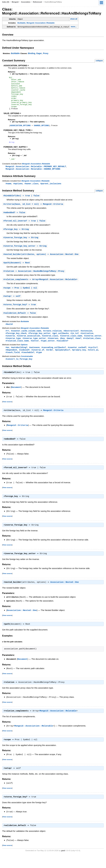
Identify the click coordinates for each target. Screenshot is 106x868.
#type (39, 364)
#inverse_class (50, 347)
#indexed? (24, 361)
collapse (99, 61)
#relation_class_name (17, 352)
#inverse (10, 347)
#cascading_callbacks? (54, 359)
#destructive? (71, 341)
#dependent (11, 361)
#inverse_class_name (71, 347)
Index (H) (6, 2)
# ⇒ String (16, 238)
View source (7, 413)
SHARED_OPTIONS (41, 132)
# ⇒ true (20, 315)
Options (24, 356)
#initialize (87, 344)
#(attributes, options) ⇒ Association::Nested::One (41, 264)
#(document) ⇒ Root (17, 272)
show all (74, 19)
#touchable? (28, 364)
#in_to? (75, 344)
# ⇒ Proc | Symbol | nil (21, 298)
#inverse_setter (93, 347)
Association (26, 2)
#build (9, 335)
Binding (32, 53)
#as (7, 359)
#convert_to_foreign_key (19, 371)
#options (18, 192)
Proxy (46, 53)
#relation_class (92, 349)
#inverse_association (28, 347)
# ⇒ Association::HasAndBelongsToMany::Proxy (34, 281)
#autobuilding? (19, 359)
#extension (86, 341)
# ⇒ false (15, 221)
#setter (35, 352)
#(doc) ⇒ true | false (22, 204)
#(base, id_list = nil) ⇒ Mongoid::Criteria (34, 213)
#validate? (62, 352)
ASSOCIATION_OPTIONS (20, 132)
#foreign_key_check (16, 344)
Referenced (37, 2)
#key (62, 349)
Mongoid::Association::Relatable (41, 23)
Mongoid (15, 2)
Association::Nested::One (65, 595)
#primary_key (79, 361)
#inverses (53, 349)
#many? (70, 349)
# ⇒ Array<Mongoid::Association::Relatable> (41, 289)
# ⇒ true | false (25, 230)
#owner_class (31, 192)
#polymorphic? (62, 361)
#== (7, 341)
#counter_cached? (77, 359)
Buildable (22, 23)
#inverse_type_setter (34, 349)
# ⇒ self (12, 306)
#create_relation (52, 341)
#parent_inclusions (51, 192)
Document (16, 399)
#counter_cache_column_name (26, 341)
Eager (39, 53)
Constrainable (27, 368)
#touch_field (13, 364)
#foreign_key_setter (39, 344)
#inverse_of (38, 361)
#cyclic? (93, 359)
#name (9, 192)
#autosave (34, 359)
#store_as (93, 361)
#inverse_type (13, 349)
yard (63, 864)
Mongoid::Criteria (54, 422)
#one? (78, 349)
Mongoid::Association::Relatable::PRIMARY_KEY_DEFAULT (36, 174)
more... (74, 27)
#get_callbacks (60, 344)
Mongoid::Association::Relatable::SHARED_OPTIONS (33, 177)
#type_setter (48, 352)
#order (50, 361)
